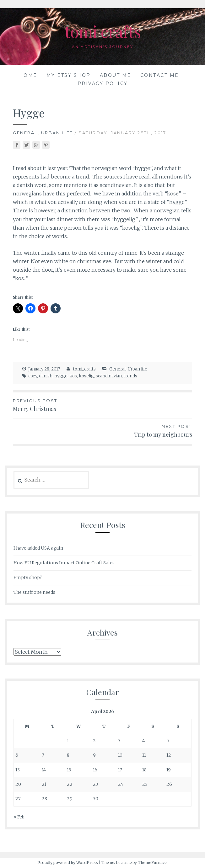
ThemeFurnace (152, 863)
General (25, 133)
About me (116, 75)
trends (130, 376)
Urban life (57, 133)
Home (28, 75)
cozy (33, 376)
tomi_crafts (84, 369)
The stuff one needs (34, 592)
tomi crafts (103, 32)
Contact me (160, 75)
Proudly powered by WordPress (68, 863)
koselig (86, 376)
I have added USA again (38, 548)
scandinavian (109, 376)
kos (73, 376)
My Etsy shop (69, 75)
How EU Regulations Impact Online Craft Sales (64, 563)
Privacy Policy (103, 83)
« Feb (19, 817)
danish (46, 376)
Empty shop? (28, 578)
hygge (61, 376)
